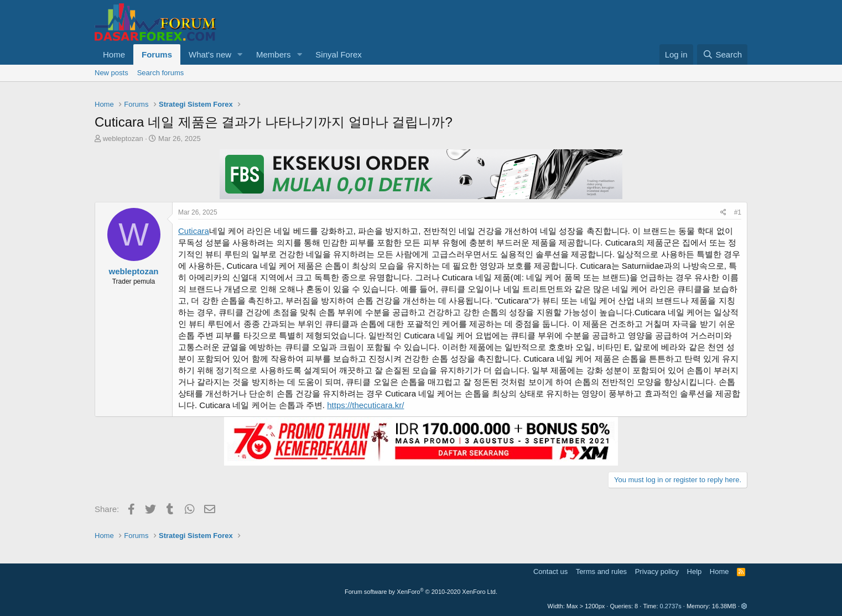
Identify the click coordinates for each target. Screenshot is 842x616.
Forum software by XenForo (421, 592)
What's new (210, 54)
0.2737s (671, 606)
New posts (111, 73)
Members (274, 54)
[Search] (722, 54)
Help (695, 571)
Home (114, 54)
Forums (157, 54)
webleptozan (123, 139)
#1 (738, 212)
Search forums (161, 73)
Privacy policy (657, 571)
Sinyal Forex (338, 54)
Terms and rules (601, 571)
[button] (240, 54)
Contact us (550, 571)
